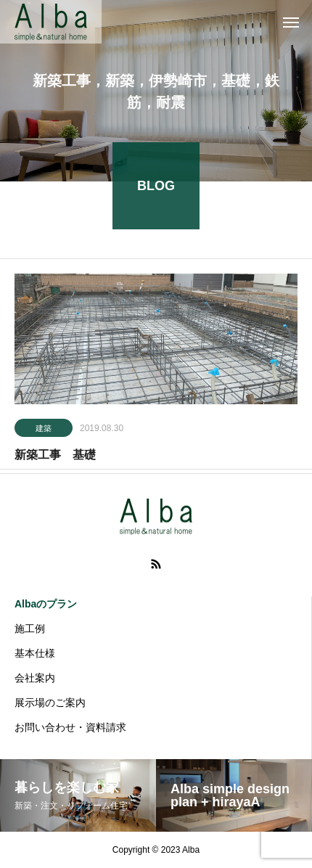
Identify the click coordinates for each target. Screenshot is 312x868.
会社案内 (35, 678)
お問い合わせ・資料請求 (70, 727)
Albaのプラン (46, 604)
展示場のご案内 (50, 703)
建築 (44, 430)
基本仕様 (35, 653)
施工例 (30, 629)
